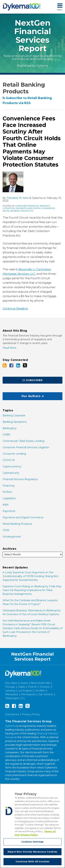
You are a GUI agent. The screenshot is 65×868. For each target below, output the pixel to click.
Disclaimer (12, 714)
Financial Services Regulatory (20, 479)
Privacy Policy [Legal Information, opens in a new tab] (29, 835)
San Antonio (46, 694)
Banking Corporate (14, 415)
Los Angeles (25, 691)
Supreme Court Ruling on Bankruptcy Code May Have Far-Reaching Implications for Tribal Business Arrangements (32, 590)
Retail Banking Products (18, 211)
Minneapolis (28, 694)
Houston (45, 687)
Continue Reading (15, 308)
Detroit (32, 687)
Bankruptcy (10, 428)
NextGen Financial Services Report (33, 36)
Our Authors (23, 395)
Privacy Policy (31, 714)
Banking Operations (15, 422)
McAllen (40, 691)
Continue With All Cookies (32, 862)
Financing (8, 486)
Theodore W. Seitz (18, 198)
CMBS (6, 435)
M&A (6, 505)
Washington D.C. (15, 698)
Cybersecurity (11, 473)
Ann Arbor (11, 683)
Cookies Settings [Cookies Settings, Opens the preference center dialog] (32, 842)
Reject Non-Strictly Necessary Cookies (32, 852)
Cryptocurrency (12, 466)
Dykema (42, 66)
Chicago (10, 687)
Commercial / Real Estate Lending (23, 441)
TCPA (6, 530)
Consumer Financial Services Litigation (26, 447)
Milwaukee (12, 694)
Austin (24, 683)
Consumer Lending (14, 454)
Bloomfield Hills (40, 683)
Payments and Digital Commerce (35, 208)
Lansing (10, 691)
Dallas (22, 687)
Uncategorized (12, 537)
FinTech (7, 492)
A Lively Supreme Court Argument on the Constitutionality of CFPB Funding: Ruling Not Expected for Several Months (31, 576)
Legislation (9, 498)
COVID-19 (9, 460)
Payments (9, 511)
